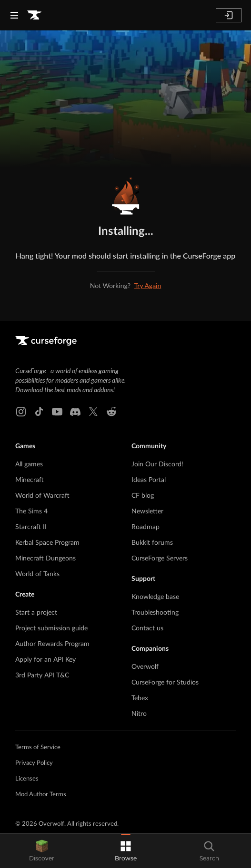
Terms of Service (38, 747)
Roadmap (146, 527)
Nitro (139, 714)
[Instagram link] (21, 412)
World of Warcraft (42, 496)
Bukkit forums (152, 543)
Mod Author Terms (41, 795)
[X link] (93, 412)
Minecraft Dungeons (45, 559)
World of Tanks (37, 574)
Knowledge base (155, 597)
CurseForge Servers (160, 559)
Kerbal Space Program (47, 543)
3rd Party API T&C (42, 675)
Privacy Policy (34, 763)
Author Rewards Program (52, 644)
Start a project (36, 613)
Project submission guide (51, 628)
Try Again (148, 285)
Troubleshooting (155, 613)
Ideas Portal (149, 480)
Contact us (147, 628)
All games (29, 464)
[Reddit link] (111, 412)
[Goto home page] (34, 15)
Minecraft (30, 480)
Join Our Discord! (157, 464)
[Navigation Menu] (14, 15)
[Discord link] (75, 412)
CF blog (143, 496)
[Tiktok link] (39, 412)
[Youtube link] (57, 412)
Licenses (27, 779)
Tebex (140, 698)
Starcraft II (31, 527)
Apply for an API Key (45, 660)
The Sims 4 (31, 511)
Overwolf (145, 667)
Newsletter (147, 511)
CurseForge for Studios (165, 683)
